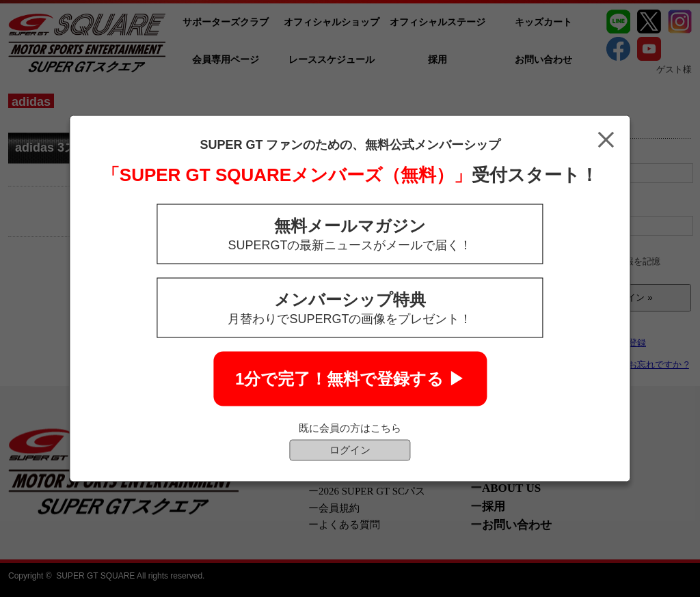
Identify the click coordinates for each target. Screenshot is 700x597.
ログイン (350, 450)
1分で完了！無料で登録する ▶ (350, 379)
